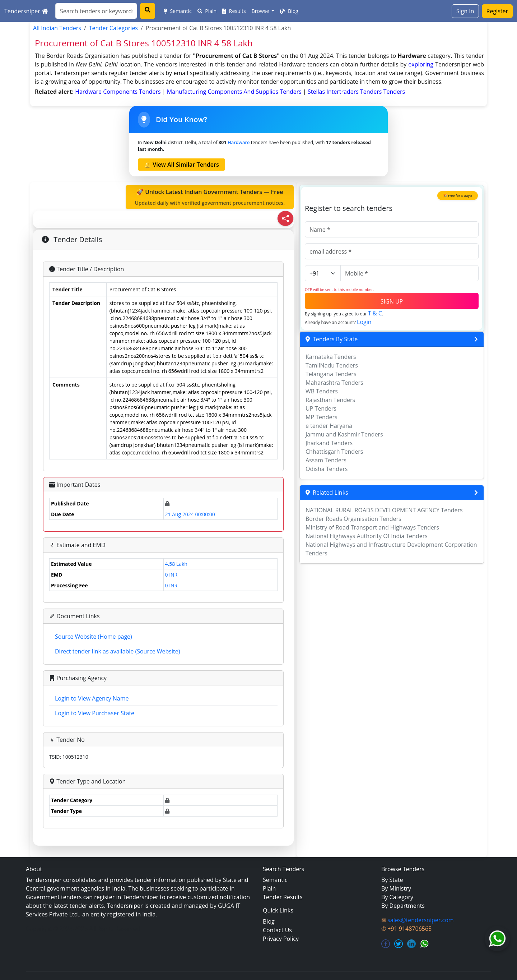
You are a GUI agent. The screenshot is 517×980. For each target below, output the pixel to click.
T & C (375, 313)
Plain (207, 11)
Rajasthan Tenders (330, 400)
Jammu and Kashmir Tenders (344, 434)
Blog (289, 11)
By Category (397, 897)
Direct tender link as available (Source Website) (117, 651)
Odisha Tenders (327, 469)
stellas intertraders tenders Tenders (356, 92)
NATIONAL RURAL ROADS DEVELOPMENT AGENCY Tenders (384, 510)
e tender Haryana (329, 426)
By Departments (403, 906)
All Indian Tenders (57, 28)
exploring (421, 64)
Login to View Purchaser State (95, 713)
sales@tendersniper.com (420, 920)
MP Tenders (322, 417)
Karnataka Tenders (331, 357)
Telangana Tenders (331, 374)
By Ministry (396, 888)
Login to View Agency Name (92, 698)
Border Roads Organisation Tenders (353, 519)
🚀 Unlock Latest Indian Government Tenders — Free (210, 197)
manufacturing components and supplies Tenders (235, 92)
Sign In (465, 11)
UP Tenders (321, 408)
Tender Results (283, 897)
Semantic (178, 11)
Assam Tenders (326, 460)
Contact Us (277, 930)
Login (364, 322)
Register (497, 11)
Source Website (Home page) (94, 637)
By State (392, 880)
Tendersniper (26, 11)
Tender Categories (113, 28)
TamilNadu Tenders (332, 365)
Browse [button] (261, 11)
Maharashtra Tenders (334, 383)
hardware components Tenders (119, 92)
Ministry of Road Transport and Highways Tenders (372, 527)
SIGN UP (392, 301)
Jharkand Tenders (329, 443)
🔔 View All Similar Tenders (181, 165)
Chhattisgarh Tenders (334, 452)
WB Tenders (322, 391)
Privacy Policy (281, 939)
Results (234, 11)
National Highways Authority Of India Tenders (367, 536)
